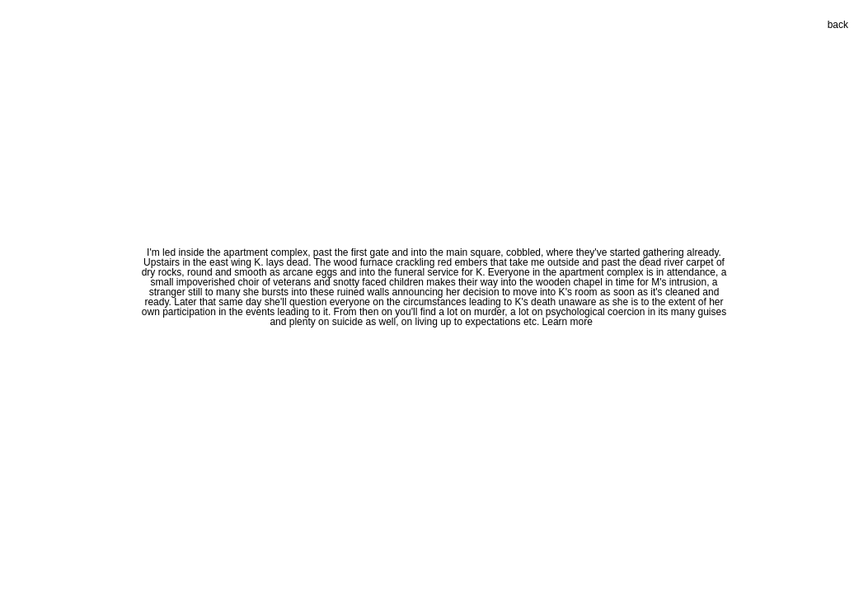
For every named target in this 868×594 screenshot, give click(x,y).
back (838, 25)
